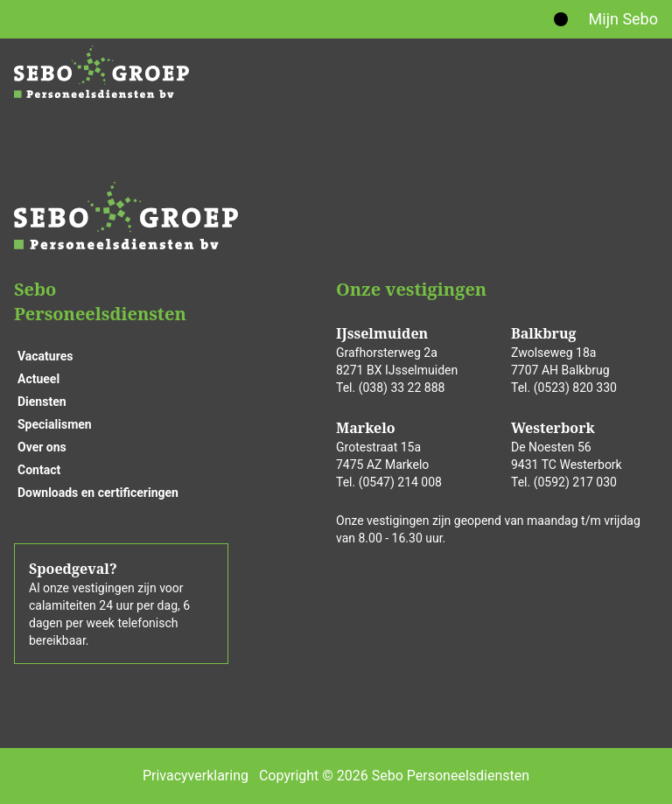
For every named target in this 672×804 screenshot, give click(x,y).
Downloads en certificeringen (98, 493)
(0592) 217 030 (575, 482)
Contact (39, 470)
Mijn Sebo (623, 19)
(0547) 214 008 (400, 482)
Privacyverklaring (196, 776)
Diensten (42, 402)
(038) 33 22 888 (402, 388)
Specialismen (55, 424)
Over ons (42, 447)
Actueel (38, 379)
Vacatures (45, 356)
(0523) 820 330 (575, 388)
